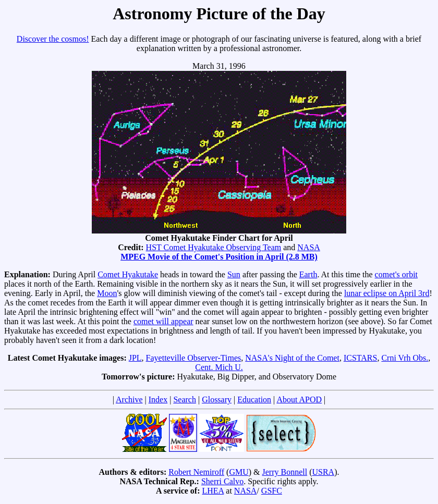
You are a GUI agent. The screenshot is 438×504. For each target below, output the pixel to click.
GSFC (272, 491)
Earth (308, 274)
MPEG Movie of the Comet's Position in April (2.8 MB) (219, 257)
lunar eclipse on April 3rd (387, 293)
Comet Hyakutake (128, 274)
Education (254, 399)
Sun (234, 274)
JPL (135, 358)
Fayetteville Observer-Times (194, 358)
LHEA (213, 491)
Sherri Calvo (222, 481)
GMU (239, 472)
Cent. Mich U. (219, 367)
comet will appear (163, 321)
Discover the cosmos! (53, 39)
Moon (107, 293)
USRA (323, 472)
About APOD (299, 399)
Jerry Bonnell (285, 472)
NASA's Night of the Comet (292, 358)
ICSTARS (361, 358)
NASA (309, 247)
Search (185, 399)
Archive (129, 399)
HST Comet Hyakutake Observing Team (214, 247)
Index (158, 399)
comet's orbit (396, 274)
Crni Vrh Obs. (405, 358)
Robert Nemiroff (196, 472)
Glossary (217, 399)
